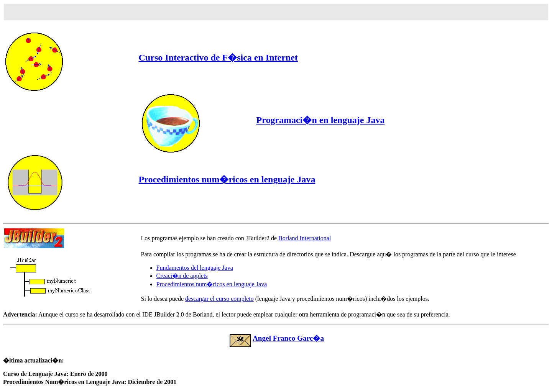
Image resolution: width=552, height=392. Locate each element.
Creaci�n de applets (182, 276)
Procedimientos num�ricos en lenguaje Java (227, 179)
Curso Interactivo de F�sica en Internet (218, 57)
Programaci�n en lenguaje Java (321, 120)
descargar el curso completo (219, 299)
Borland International (305, 238)
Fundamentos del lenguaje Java (195, 268)
